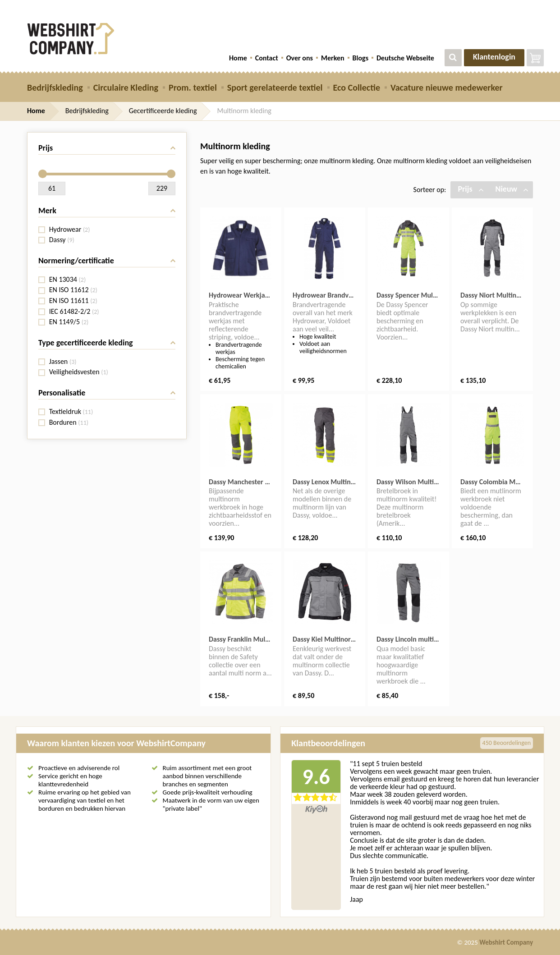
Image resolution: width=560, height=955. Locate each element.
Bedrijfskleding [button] (55, 87)
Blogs (360, 58)
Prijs (470, 189)
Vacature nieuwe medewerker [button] (447, 87)
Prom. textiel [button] (193, 87)
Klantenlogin (494, 57)
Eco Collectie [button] (357, 87)
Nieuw (512, 189)
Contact (267, 58)
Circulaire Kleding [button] (126, 87)
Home (238, 58)
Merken (333, 58)
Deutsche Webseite (405, 58)
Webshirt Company (506, 942)
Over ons (300, 58)
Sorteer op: (430, 190)
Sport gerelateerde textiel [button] (275, 87)
